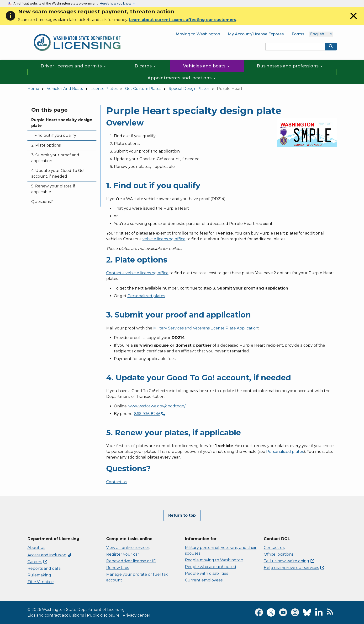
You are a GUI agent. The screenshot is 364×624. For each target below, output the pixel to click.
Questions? (42, 202)
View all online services (128, 548)
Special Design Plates (189, 89)
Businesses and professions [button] (290, 66)
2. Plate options (46, 145)
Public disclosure (103, 615)
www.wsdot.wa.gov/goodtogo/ (157, 406)
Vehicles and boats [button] (207, 66)
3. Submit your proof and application (55, 158)
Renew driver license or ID (131, 561)
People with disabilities (206, 573)
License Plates (104, 89)
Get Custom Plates (143, 89)
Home (33, 89)
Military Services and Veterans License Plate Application (206, 328)
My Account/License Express (256, 34)
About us (36, 548)
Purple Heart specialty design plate (62, 123)
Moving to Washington (198, 34)
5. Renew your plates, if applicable (53, 189)
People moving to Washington (214, 560)
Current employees (204, 580)
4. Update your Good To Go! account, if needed (58, 173)
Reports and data (44, 568)
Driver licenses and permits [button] (74, 66)
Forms (298, 34)
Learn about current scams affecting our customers (182, 20)
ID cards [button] (145, 66)
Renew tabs (118, 568)
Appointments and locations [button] (182, 78)
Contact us (117, 482)
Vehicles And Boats (65, 89)
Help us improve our (294, 568)
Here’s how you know (116, 3)
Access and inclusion (50, 555)
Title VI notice (41, 582)
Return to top (182, 515)
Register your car (123, 554)
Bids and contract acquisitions (56, 615)
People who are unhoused (211, 567)
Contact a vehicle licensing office (137, 273)
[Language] (321, 34)
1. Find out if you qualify (54, 135)
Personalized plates (146, 296)
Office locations (279, 554)
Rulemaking (39, 575)
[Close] (353, 20)
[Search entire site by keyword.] (295, 47)
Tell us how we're (289, 561)
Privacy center (137, 615)
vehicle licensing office (164, 239)
